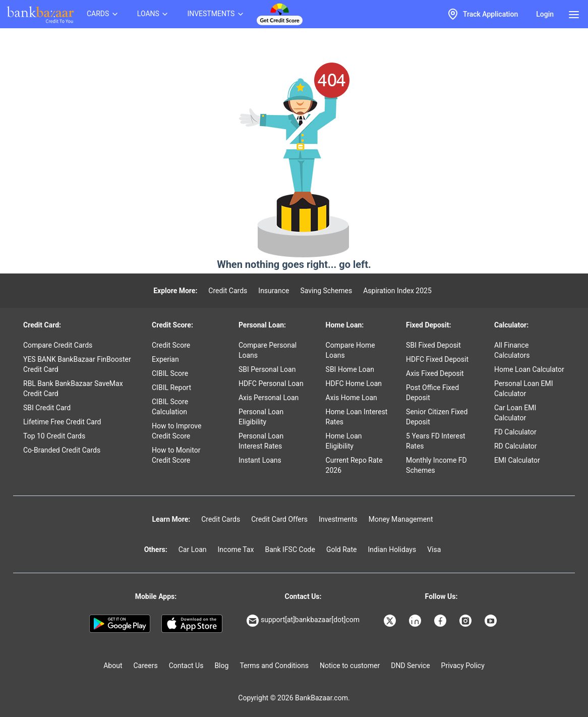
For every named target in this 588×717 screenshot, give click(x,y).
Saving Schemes (326, 291)
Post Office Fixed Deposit (432, 393)
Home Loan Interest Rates (357, 417)
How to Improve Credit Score (177, 431)
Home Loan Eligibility (344, 441)
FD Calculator (515, 432)
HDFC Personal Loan (271, 383)
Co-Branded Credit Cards (62, 450)
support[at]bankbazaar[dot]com (303, 621)
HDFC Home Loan (354, 383)
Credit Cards (228, 291)
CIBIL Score (170, 373)
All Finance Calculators (512, 350)
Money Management (401, 519)
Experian (165, 359)
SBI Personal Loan (267, 369)
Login (545, 14)
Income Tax (236, 549)
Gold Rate (342, 549)
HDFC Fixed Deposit (437, 359)
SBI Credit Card (47, 408)
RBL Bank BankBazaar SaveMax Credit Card (73, 389)
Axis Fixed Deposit (435, 373)
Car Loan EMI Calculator (515, 413)
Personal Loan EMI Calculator (524, 389)
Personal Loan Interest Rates (261, 441)
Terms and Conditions (274, 666)
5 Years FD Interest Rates (436, 441)
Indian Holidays (392, 549)
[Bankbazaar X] (391, 621)
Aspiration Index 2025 (397, 291)
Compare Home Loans (350, 350)
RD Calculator (516, 446)
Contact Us (186, 666)
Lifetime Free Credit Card (62, 422)
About (113, 666)
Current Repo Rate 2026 (354, 465)
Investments (338, 519)
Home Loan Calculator (529, 369)
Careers (146, 666)
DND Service (410, 666)
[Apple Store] (192, 624)
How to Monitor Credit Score (176, 455)
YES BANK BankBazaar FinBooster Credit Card (77, 364)
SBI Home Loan (350, 369)
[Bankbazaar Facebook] (441, 621)
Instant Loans (260, 460)
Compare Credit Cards (58, 345)
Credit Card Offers (279, 519)
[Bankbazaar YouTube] (492, 621)
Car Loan (193, 549)
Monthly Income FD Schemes (436, 465)
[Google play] (120, 624)
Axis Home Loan (351, 398)
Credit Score (171, 345)
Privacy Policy (463, 666)
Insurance (274, 291)
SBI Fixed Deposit (433, 345)
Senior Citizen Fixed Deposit (437, 417)
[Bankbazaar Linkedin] (416, 621)
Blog (221, 666)
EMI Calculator (517, 460)
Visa (434, 549)
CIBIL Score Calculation (170, 407)
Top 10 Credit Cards (54, 436)
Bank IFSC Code (290, 549)
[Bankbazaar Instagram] (466, 621)
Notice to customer (350, 666)
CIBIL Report (171, 388)
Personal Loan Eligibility (261, 417)
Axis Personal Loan (269, 398)
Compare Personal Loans (268, 350)
